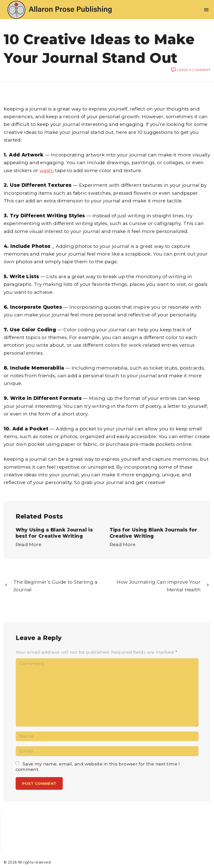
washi (47, 170)
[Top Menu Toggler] (206, 10)
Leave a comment (194, 70)
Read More (29, 545)
